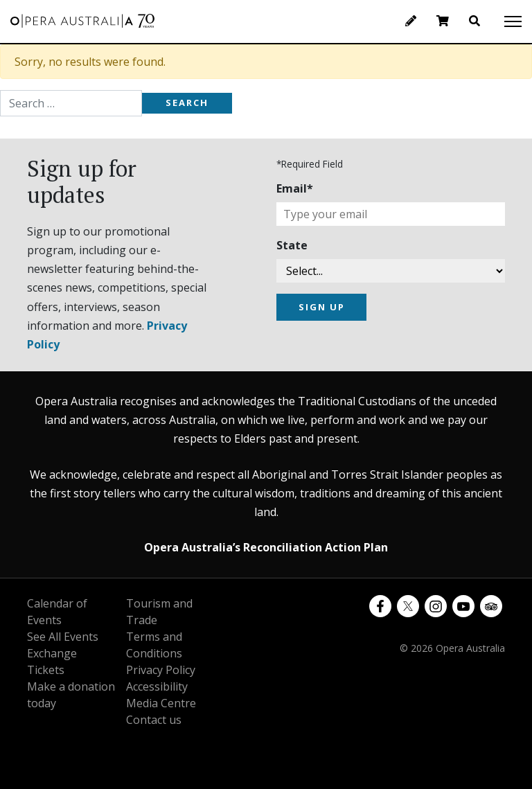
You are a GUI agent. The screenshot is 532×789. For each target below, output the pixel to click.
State (292, 245)
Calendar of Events (57, 612)
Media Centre (161, 703)
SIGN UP (322, 307)
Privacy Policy (161, 670)
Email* (295, 188)
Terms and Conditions (154, 645)
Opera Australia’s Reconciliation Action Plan (266, 547)
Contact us (154, 720)
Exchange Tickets (52, 662)
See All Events (63, 637)
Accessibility (157, 686)
